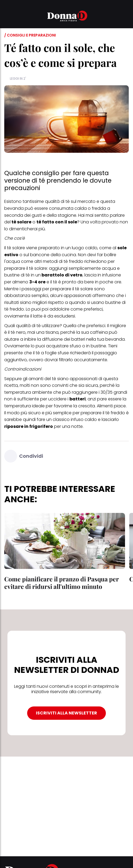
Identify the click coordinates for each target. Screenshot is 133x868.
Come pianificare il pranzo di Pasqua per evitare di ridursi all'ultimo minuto (62, 583)
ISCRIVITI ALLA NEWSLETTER (66, 713)
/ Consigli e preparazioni (30, 35)
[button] (7, 17)
